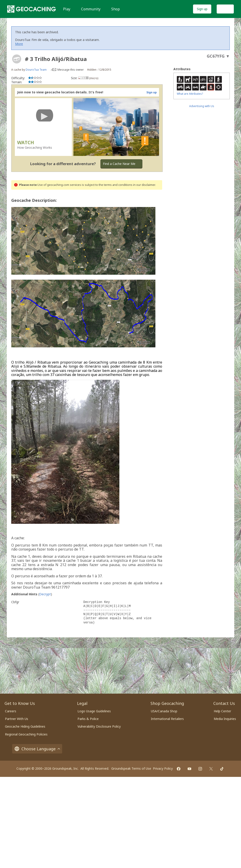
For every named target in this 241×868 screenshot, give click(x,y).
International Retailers (167, 719)
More (19, 44)
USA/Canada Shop (164, 711)
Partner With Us (17, 719)
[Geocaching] (32, 9)
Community (91, 9)
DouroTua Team (36, 70)
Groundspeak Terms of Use (131, 768)
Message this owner (71, 70)
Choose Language (37, 749)
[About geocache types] (17, 59)
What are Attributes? (190, 94)
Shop (116, 9)
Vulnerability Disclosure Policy (99, 726)
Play (67, 9)
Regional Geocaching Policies (26, 734)
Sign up (202, 9)
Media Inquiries (225, 719)
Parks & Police (88, 719)
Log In (225, 9)
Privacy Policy (163, 768)
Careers (11, 711)
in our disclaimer (144, 185)
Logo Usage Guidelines (94, 711)
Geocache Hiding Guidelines (25, 726)
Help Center (222, 711)
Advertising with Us (202, 106)
